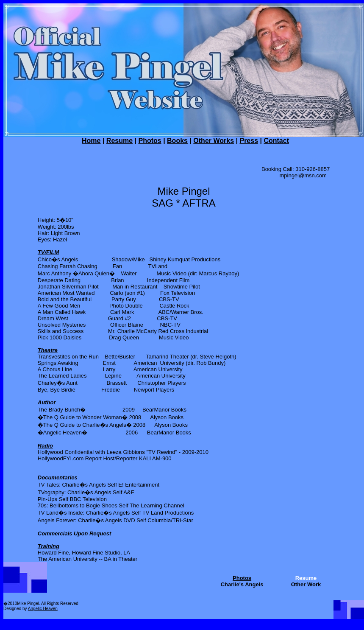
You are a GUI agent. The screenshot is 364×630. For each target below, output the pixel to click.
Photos (150, 141)
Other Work (306, 584)
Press (249, 141)
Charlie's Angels (242, 584)
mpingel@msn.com (303, 175)
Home (91, 141)
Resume (119, 141)
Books (177, 141)
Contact (276, 141)
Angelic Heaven (43, 609)
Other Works (214, 141)
